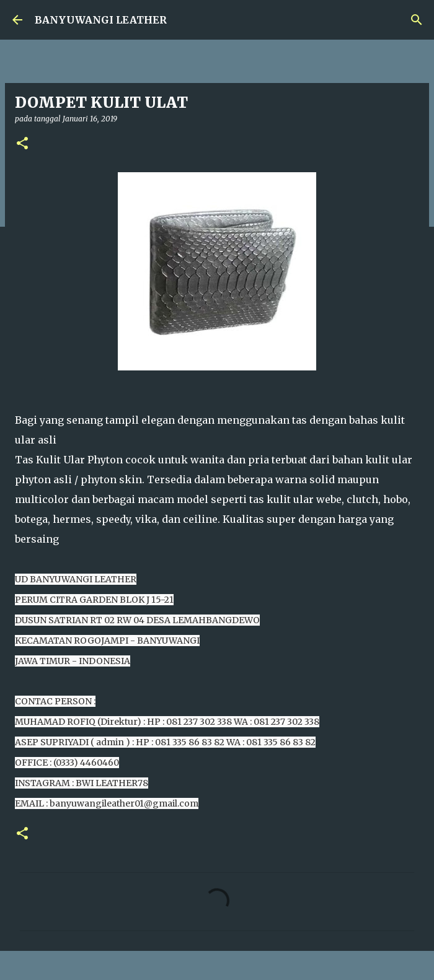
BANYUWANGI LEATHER (101, 20)
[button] (22, 144)
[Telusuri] (417, 20)
